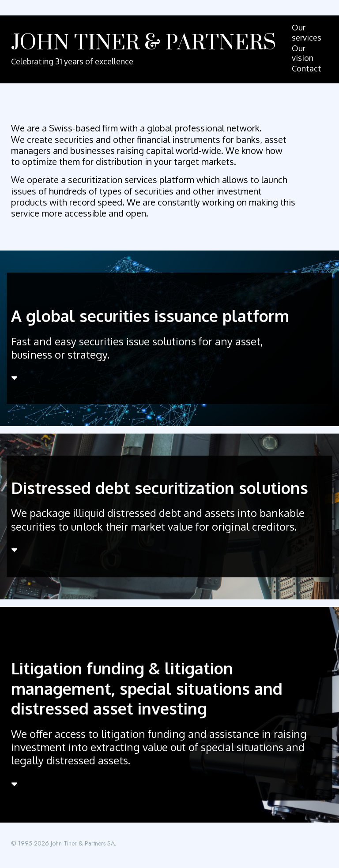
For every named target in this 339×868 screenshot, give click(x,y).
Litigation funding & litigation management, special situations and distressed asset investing (147, 688)
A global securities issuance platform (150, 316)
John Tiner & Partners (143, 43)
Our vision (303, 53)
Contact (307, 68)
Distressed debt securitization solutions (160, 488)
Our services (307, 32)
